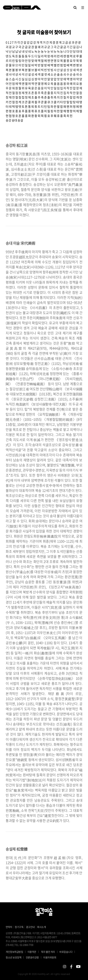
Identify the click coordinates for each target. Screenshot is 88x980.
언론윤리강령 (35, 957)
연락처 (9, 927)
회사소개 (41, 927)
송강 (8, 120)
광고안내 (30, 927)
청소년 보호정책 (16, 957)
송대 (14, 120)
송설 (20, 120)
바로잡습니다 (66, 952)
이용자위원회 (50, 957)
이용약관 (32, 952)
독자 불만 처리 (48, 952)
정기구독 (19, 927)
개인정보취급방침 (14, 952)
